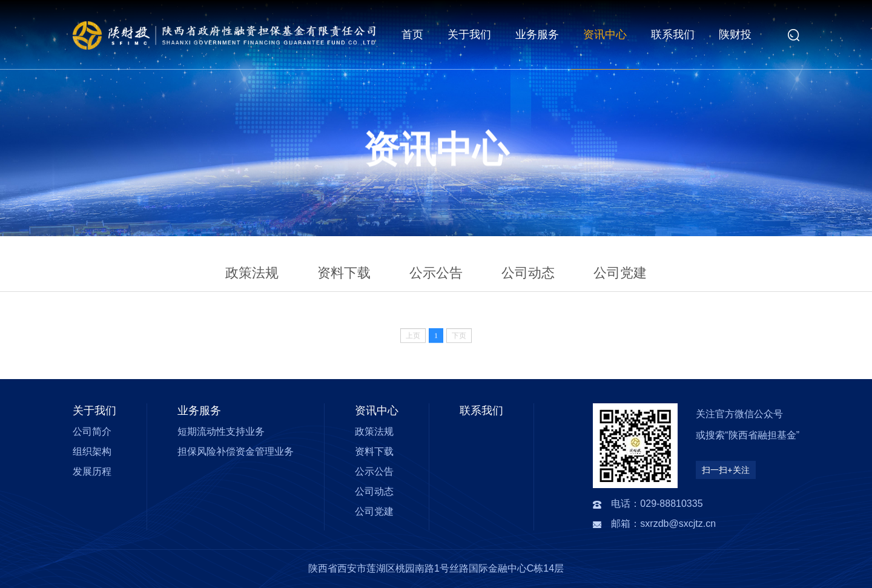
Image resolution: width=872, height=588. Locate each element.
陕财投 (735, 35)
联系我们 (673, 35)
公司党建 (620, 273)
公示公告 (436, 273)
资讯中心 (605, 35)
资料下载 (344, 273)
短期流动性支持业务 (221, 431)
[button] (794, 35)
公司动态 (528, 273)
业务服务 (537, 35)
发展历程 (92, 471)
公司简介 (92, 431)
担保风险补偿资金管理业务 (236, 451)
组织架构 (92, 451)
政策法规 (252, 273)
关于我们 (469, 35)
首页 (412, 35)
